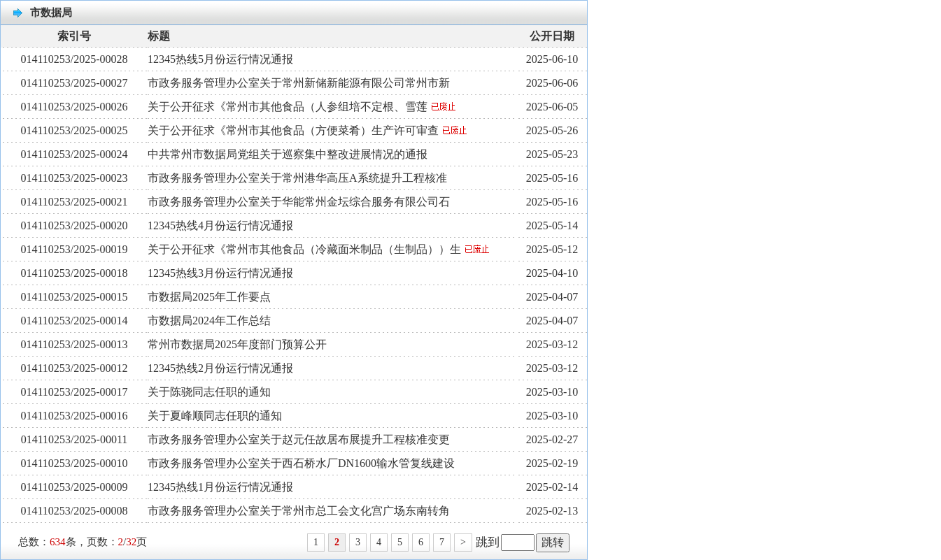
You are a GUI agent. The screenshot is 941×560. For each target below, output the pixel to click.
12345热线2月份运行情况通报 (220, 368)
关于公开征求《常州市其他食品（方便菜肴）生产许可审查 (307, 130)
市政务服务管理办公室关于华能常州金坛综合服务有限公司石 (299, 202)
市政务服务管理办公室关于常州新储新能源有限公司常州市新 (299, 83)
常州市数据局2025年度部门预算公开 (237, 344)
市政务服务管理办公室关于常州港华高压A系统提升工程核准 (297, 178)
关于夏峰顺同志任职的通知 (215, 416)
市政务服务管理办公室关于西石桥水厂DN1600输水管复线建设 (301, 463)
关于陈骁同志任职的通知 (209, 392)
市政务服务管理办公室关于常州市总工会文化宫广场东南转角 (299, 511)
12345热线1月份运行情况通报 (220, 487)
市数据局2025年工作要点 (209, 297)
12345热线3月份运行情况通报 (220, 273)
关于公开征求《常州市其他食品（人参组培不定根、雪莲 (302, 107)
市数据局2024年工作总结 (209, 321)
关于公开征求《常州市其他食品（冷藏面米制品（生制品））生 (318, 249)
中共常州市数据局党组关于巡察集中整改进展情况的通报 (288, 154)
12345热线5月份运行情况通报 (220, 59)
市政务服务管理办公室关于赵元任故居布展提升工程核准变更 (299, 439)
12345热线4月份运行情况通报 (220, 225)
